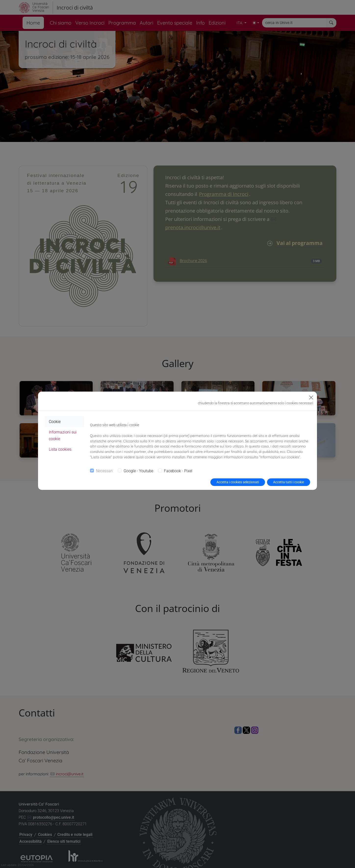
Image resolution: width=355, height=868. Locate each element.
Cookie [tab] (55, 422)
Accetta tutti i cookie (289, 482)
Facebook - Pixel (178, 471)
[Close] (311, 397)
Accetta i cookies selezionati (238, 482)
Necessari (104, 471)
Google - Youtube (138, 471)
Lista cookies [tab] (60, 449)
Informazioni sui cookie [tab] (63, 435)
